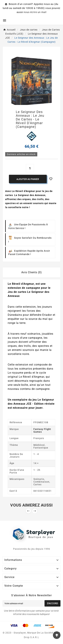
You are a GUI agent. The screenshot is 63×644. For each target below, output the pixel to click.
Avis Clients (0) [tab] (32, 272)
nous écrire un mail (35, 12)
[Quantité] (30, 168)
